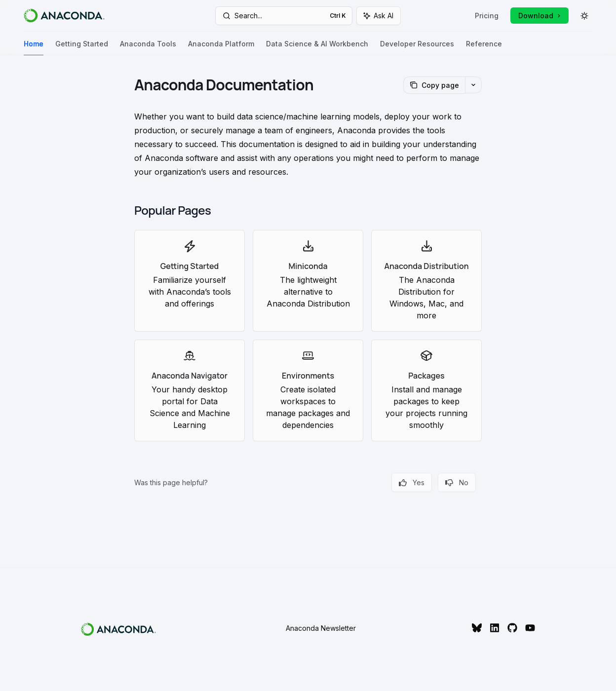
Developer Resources (417, 48)
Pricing (487, 16)
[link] (190, 281)
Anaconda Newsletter (321, 628)
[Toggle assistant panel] (379, 16)
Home (34, 48)
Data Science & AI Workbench (317, 48)
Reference (484, 48)
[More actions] (473, 85)
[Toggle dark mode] (584, 16)
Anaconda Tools (148, 48)
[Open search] (284, 16)
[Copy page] (434, 85)
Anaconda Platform (221, 48)
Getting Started (82, 48)
